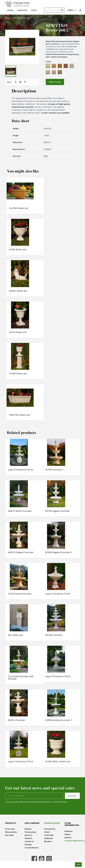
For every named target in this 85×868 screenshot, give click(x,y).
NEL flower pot (15, 635)
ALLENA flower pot (19, 208)
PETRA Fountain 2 (54, 470)
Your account (52, 823)
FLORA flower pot (18, 374)
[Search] (54, 10)
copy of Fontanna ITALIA (20, 470)
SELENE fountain (54, 635)
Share (16, 82)
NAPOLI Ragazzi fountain (21, 552)
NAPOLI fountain (17, 720)
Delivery (28, 829)
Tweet (20, 82)
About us (28, 835)
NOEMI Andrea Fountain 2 (58, 720)
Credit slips (49, 835)
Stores (34, 10)
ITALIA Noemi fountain (20, 594)
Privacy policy (30, 832)
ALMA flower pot (18, 249)
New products (11, 832)
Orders (47, 832)
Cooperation (22, 10)
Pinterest (25, 82)
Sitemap (28, 845)
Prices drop (10, 829)
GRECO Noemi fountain (20, 511)
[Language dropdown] (72, 10)
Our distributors (32, 848)
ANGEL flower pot (18, 291)
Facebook (34, 859)
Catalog (10, 10)
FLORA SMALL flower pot (58, 761)
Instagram (49, 859)
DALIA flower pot (18, 332)
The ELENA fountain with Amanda (21, 678)
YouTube (42, 859)
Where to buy (55, 82)
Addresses (49, 838)
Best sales (9, 835)
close (78, 865)
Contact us (29, 841)
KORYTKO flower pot (20, 415)
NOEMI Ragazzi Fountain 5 (59, 552)
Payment (28, 838)
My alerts (48, 841)
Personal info (50, 829)
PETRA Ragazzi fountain (57, 511)
